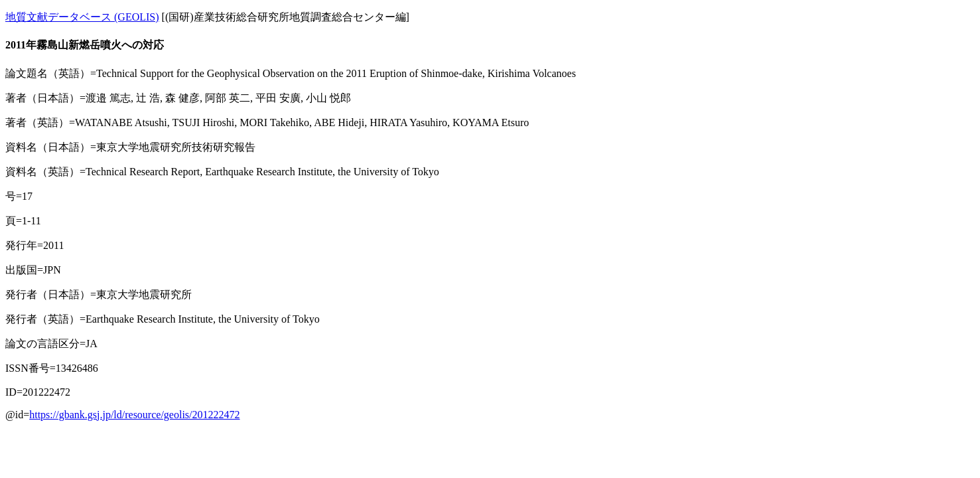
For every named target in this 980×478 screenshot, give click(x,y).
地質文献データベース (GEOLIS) (82, 17)
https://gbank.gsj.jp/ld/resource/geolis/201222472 (134, 415)
